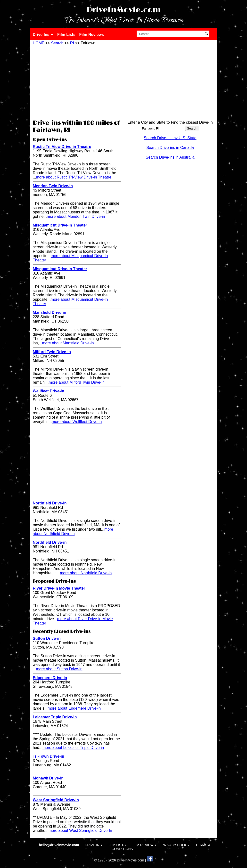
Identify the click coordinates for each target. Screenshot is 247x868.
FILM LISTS (117, 845)
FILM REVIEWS (144, 845)
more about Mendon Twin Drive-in (76, 216)
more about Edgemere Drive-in (74, 708)
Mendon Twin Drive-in (53, 186)
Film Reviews (92, 35)
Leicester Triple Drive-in (55, 717)
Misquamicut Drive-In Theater (60, 225)
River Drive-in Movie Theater (59, 588)
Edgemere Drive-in (50, 678)
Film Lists (66, 35)
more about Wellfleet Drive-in (77, 422)
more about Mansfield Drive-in (68, 343)
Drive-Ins (43, 35)
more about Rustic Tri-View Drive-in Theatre (74, 177)
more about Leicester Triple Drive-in (73, 748)
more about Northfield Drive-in (73, 531)
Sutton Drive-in (47, 638)
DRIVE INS (93, 845)
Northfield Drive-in (50, 503)
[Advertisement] (77, 82)
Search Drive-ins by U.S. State (170, 138)
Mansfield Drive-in (49, 312)
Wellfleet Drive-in (49, 391)
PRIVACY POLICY (176, 845)
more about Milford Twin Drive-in (77, 382)
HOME (39, 43)
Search (57, 43)
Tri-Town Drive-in (48, 756)
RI (72, 43)
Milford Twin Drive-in (52, 352)
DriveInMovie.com (123, 10)
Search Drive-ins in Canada (170, 148)
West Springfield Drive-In (56, 800)
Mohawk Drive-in (48, 778)
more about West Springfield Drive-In (80, 831)
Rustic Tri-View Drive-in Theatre (62, 147)
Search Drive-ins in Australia (170, 157)
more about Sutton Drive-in (59, 669)
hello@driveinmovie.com (59, 845)
